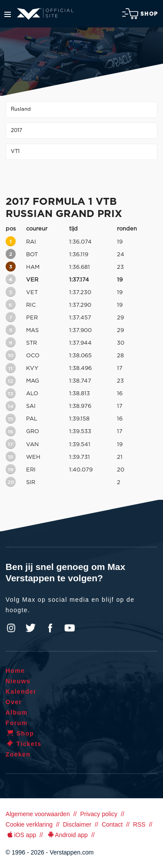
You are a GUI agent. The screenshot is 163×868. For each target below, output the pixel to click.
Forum (17, 723)
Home (15, 671)
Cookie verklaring (29, 824)
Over (14, 702)
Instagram (11, 628)
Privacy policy (99, 814)
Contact (112, 824)
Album (17, 712)
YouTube (70, 628)
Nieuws (18, 681)
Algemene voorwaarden (38, 814)
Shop (140, 14)
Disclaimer (77, 824)
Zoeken (18, 754)
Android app (67, 835)
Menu (8, 14)
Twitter (31, 628)
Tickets (24, 744)
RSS (139, 824)
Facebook (50, 628)
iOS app (21, 835)
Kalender (21, 692)
